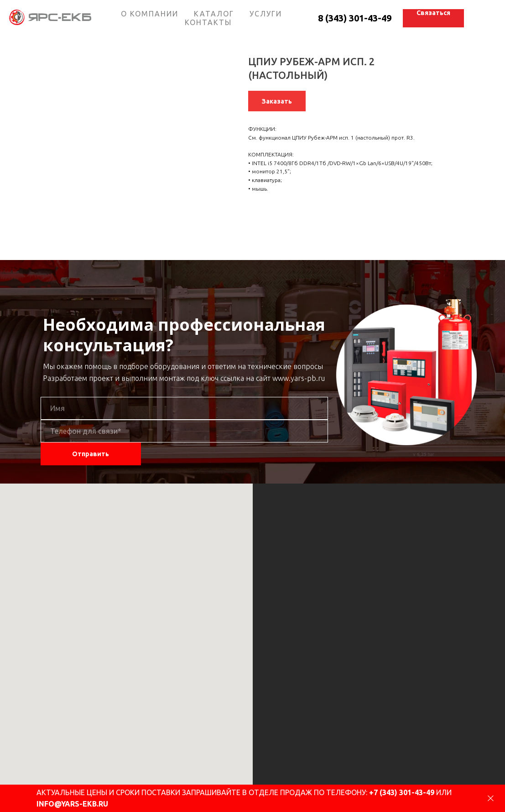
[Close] (491, 799)
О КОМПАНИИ (150, 14)
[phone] (184, 431)
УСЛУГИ (266, 14)
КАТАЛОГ (214, 14)
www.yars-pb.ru (299, 378)
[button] (433, 18)
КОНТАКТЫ (208, 22)
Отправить (91, 454)
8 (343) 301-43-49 (355, 18)
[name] (184, 408)
